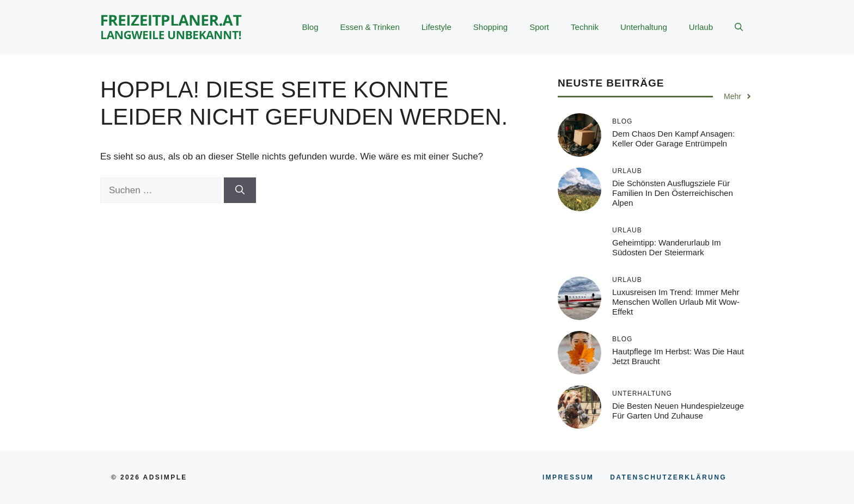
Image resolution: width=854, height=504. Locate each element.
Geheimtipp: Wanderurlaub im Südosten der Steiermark (667, 247)
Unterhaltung (644, 27)
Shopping (490, 27)
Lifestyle (437, 27)
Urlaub (701, 27)
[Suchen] (240, 190)
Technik (585, 27)
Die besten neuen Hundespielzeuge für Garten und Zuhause (678, 411)
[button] (739, 27)
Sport (539, 27)
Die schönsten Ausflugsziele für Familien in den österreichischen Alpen (673, 193)
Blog (310, 27)
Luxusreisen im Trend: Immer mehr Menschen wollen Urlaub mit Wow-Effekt (676, 302)
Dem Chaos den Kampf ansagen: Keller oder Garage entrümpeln (673, 139)
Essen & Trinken (370, 27)
